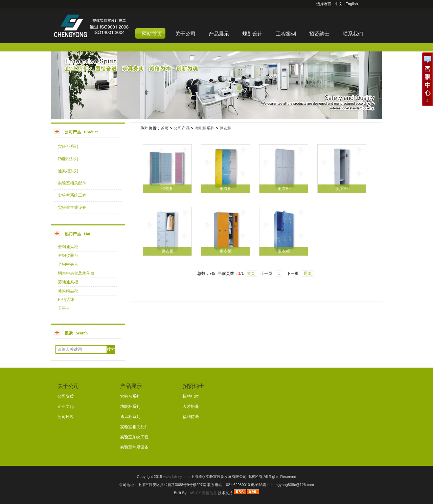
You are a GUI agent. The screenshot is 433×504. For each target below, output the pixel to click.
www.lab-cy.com (176, 477)
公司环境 (66, 417)
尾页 (308, 273)
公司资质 (66, 396)
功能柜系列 (68, 159)
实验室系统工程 (72, 195)
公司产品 (182, 128)
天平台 (64, 308)
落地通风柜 (68, 282)
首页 (165, 128)
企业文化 (66, 407)
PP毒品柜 (67, 300)
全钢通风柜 (68, 247)
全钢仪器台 (68, 256)
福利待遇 (191, 417)
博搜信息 (209, 493)
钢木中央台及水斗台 (76, 273)
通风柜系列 (68, 171)
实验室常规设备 (72, 207)
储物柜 (167, 189)
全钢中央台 (68, 264)
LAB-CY (194, 493)
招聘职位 (191, 396)
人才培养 (191, 407)
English (351, 4)
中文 (339, 4)
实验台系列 (68, 147)
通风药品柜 (68, 291)
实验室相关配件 (72, 183)
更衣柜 (225, 128)
